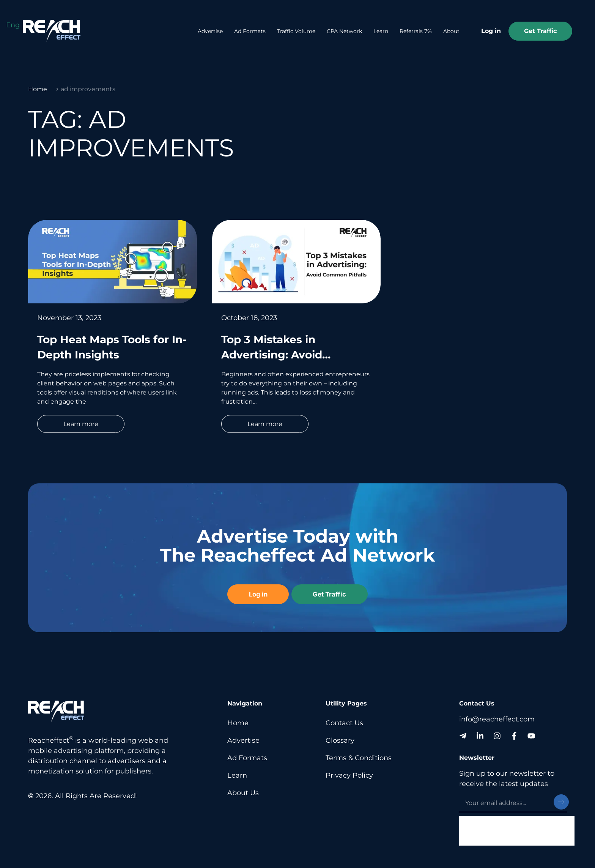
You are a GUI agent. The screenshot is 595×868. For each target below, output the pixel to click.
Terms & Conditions (359, 757)
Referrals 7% (416, 31)
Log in (491, 31)
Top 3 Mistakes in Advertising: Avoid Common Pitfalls (272, 355)
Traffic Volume (296, 31)
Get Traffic (540, 31)
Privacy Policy (349, 775)
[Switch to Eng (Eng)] (13, 25)
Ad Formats (250, 31)
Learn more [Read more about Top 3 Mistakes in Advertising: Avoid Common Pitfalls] (265, 424)
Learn (381, 31)
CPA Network (344, 31)
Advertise (210, 31)
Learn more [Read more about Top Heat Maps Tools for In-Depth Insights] (81, 424)
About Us (243, 792)
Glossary (340, 740)
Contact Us (344, 722)
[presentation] (517, 830)
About (451, 31)
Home (38, 89)
